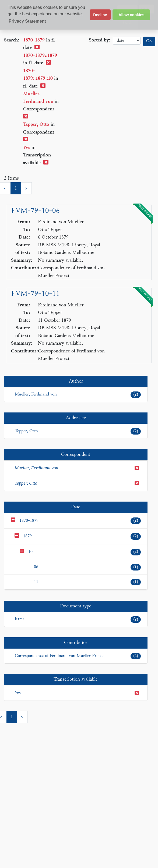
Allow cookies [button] (131, 15)
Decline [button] (100, 15)
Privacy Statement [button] (27, 21)
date (127, 41)
